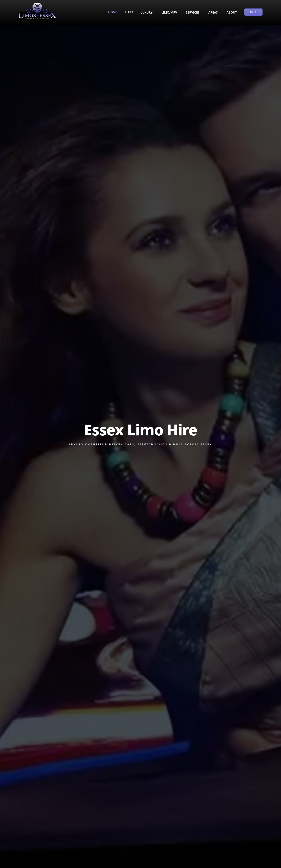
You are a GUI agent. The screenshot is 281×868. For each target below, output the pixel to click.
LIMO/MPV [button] (169, 12)
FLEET (129, 12)
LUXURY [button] (147, 12)
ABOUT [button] (232, 12)
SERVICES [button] (193, 12)
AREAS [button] (213, 12)
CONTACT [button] (253, 12)
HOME (113, 12)
